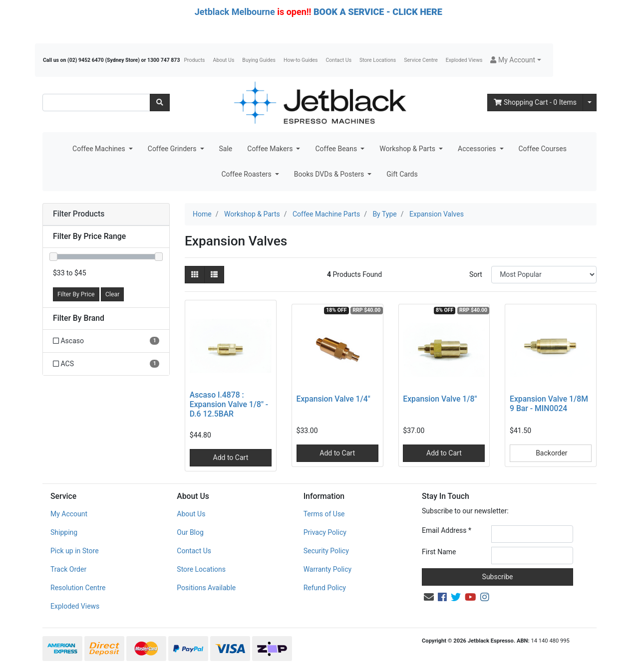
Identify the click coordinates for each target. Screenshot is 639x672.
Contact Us (339, 60)
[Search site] (160, 103)
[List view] (214, 275)
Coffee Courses (543, 149)
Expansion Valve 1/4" (333, 399)
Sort (476, 274)
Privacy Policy (325, 532)
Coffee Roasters (247, 174)
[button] (515, 60)
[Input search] (96, 103)
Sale (226, 149)
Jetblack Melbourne (235, 12)
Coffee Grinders (173, 149)
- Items (535, 102)
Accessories (478, 149)
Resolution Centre (78, 588)
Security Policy (326, 551)
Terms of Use (324, 514)
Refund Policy (325, 588)
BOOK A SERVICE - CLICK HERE (378, 12)
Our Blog (190, 532)
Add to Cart (231, 457)
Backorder (551, 453)
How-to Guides (301, 60)
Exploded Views (464, 60)
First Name (439, 552)
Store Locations (378, 60)
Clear (112, 294)
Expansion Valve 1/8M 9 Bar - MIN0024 (549, 404)
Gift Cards (402, 174)
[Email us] (429, 597)
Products (194, 60)
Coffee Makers (271, 149)
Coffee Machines (100, 149)
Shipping (64, 532)
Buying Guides (259, 60)
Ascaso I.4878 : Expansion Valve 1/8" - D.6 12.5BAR (229, 404)
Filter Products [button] (79, 214)
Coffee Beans (337, 149)
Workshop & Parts (408, 149)
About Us (224, 60)
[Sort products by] (544, 275)
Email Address (447, 530)
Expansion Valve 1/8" (440, 399)
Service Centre (421, 60)
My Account (69, 514)
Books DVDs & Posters (330, 174)
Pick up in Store (75, 551)
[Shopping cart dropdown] (590, 103)
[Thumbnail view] (195, 275)
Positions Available (206, 588)
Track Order (68, 569)
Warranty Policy (328, 569)
